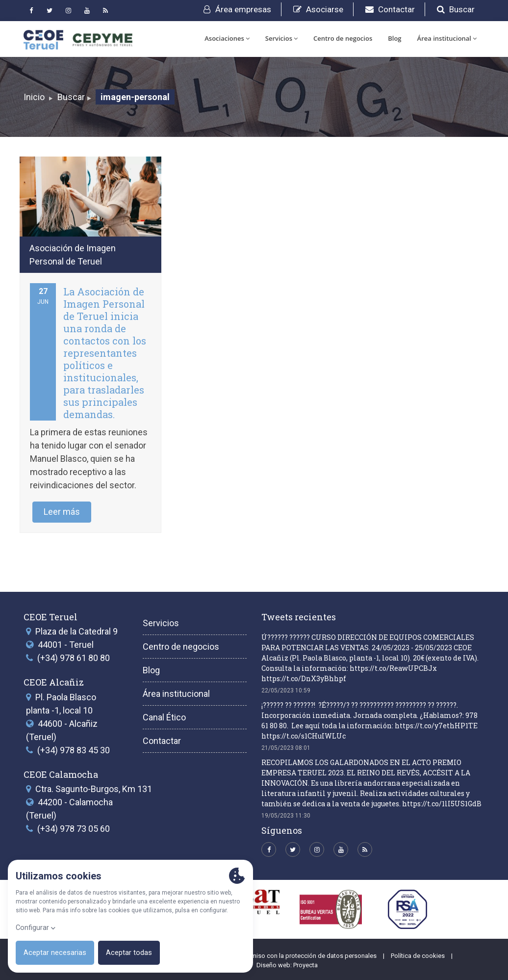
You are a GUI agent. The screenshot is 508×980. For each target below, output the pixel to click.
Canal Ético (164, 717)
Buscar (456, 9)
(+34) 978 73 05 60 (74, 829)
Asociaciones (227, 38)
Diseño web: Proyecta (287, 965)
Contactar (390, 9)
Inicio (34, 97)
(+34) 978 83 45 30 (74, 750)
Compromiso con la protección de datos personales (302, 956)
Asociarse (318, 9)
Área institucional (447, 38)
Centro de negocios (343, 38)
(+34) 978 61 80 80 (74, 658)
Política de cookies (418, 956)
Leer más (62, 512)
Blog (394, 38)
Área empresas (237, 9)
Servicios (281, 38)
